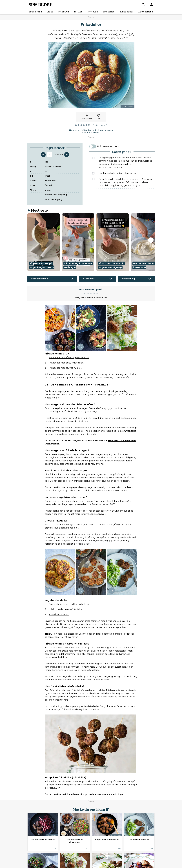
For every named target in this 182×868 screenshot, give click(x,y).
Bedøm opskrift (100, 125)
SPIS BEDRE (41, 4)
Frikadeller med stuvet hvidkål (65, 368)
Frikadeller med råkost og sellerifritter (69, 358)
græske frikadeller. (69, 528)
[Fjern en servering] (43, 155)
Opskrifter (35, 12)
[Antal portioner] (50, 155)
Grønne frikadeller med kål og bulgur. (69, 604)
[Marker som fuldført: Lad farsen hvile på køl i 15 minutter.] (93, 173)
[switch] (93, 146)
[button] (44, 242)
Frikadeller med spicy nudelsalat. (66, 363)
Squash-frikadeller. (59, 614)
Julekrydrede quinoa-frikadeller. (66, 609)
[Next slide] (151, 240)
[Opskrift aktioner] (55, 848)
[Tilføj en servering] (67, 155)
